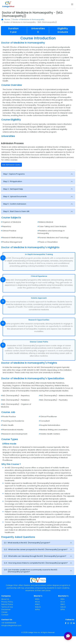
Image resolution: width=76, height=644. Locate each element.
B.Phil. (63, 609)
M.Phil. (38, 609)
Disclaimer (6, 609)
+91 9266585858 (9, 623)
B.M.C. (63, 604)
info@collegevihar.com (11, 625)
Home (6, 19)
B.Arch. (63, 607)
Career (4, 612)
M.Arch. (38, 607)
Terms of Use (7, 607)
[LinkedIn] (74, 623)
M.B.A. (37, 599)
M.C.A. (37, 602)
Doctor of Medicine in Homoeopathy (28, 19)
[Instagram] (71, 623)
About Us (5, 599)
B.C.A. (63, 602)
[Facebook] (66, 623)
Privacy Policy (7, 602)
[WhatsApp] (68, 623)
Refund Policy (7, 604)
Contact (5, 615)
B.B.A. (63, 599)
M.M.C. (38, 604)
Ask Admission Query (11, 165)
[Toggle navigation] (72, 4)
